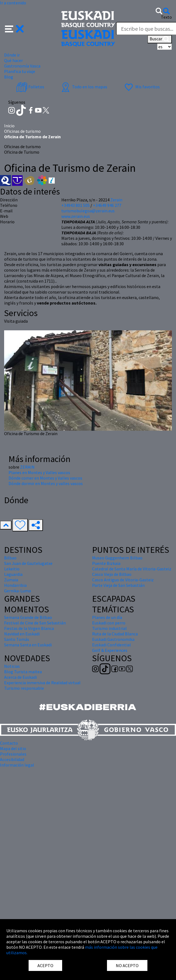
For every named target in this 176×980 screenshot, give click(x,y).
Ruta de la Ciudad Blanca (115, 634)
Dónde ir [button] (12, 55)
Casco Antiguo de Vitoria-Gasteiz (123, 580)
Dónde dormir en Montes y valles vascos (46, 483)
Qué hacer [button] (13, 60)
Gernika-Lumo (18, 591)
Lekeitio (12, 569)
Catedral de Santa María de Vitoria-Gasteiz (132, 569)
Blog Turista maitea (23, 672)
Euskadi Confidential (112, 645)
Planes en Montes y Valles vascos (39, 472)
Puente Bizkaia (106, 563)
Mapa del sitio (13, 748)
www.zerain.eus (76, 216)
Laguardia (13, 574)
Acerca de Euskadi (20, 677)
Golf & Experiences (110, 650)
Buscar (160, 39)
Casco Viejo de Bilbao (112, 574)
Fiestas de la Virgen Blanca (29, 628)
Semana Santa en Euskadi (28, 645)
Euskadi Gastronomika (113, 639)
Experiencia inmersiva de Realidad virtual (42, 683)
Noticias (12, 666)
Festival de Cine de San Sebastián (35, 623)
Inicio (9, 126)
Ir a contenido (13, 3)
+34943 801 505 (75, 205)
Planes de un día (107, 617)
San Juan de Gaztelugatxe (28, 563)
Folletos (30, 87)
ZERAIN (27, 467)
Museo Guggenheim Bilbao (117, 558)
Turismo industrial (109, 628)
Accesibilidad (12, 759)
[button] (14, 28)
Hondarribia (15, 585)
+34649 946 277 (107, 205)
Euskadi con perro (109, 623)
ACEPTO (45, 965)
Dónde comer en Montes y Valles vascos (45, 478)
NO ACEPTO (127, 965)
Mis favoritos (141, 87)
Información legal (17, 765)
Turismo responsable (24, 688)
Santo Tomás (17, 639)
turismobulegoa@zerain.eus (88, 211)
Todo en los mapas (84, 87)
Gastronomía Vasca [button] (22, 66)
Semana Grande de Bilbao (28, 617)
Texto (166, 17)
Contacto (9, 743)
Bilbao (10, 558)
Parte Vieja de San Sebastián (118, 585)
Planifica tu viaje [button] (20, 71)
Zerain (116, 200)
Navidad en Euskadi (22, 634)
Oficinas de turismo (22, 131)
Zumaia (11, 580)
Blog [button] (9, 77)
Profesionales (13, 754)
